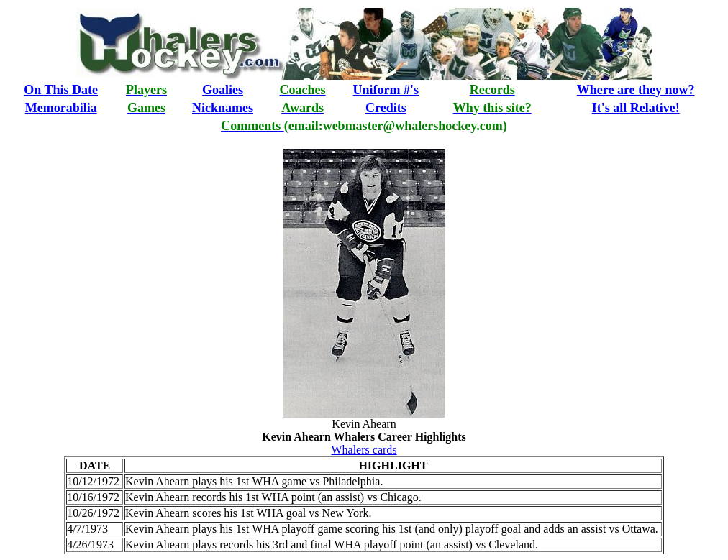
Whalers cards (364, 450)
